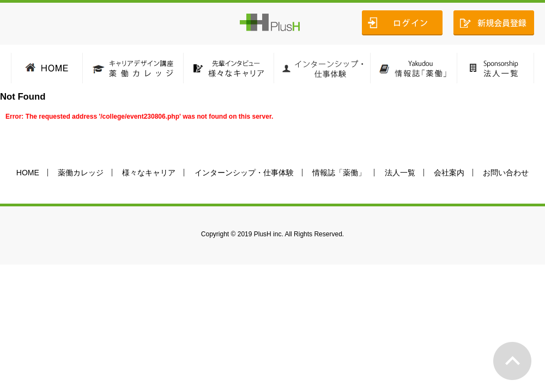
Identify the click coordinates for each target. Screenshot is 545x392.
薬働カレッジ (81, 173)
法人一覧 (400, 173)
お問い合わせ (506, 173)
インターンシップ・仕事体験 (244, 173)
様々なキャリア (149, 173)
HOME (28, 173)
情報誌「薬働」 (339, 173)
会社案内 (449, 173)
